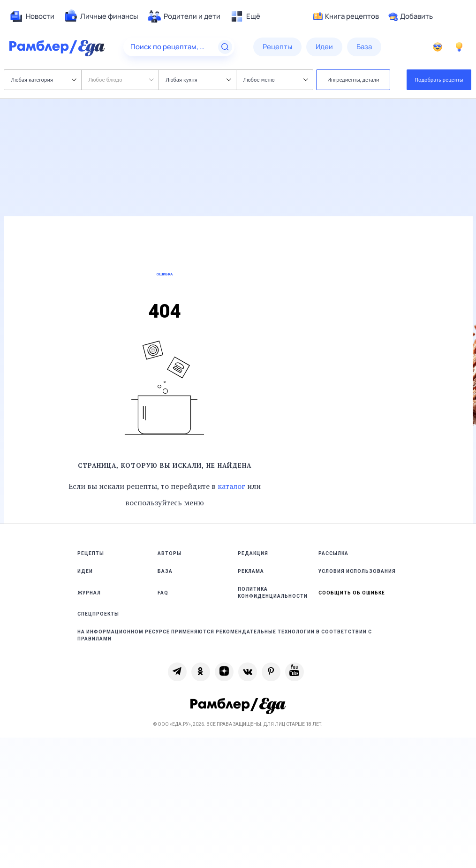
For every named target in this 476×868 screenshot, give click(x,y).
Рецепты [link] (91, 553)
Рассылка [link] (333, 553)
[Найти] (225, 47)
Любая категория (44, 80)
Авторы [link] (170, 553)
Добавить (411, 16)
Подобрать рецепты (439, 80)
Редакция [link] (253, 553)
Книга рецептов (346, 16)
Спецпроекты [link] (98, 614)
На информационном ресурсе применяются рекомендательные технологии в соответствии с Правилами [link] (225, 635)
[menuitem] (32, 16)
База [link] (165, 571)
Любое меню (276, 80)
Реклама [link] (251, 571)
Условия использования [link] (357, 571)
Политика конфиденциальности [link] (273, 593)
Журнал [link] (89, 593)
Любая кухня (199, 80)
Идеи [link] (85, 571)
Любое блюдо (121, 80)
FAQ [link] (163, 593)
